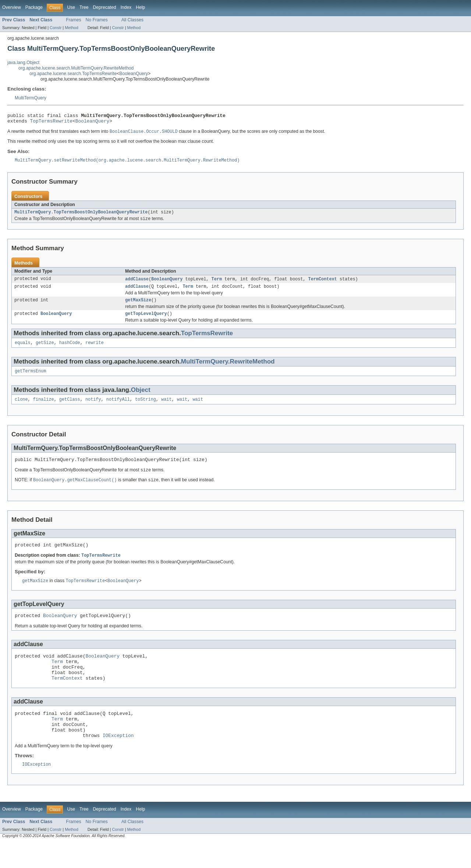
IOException (118, 760)
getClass (70, 408)
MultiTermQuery (31, 98)
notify (93, 408)
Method (71, 28)
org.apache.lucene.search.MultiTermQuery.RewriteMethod (76, 68)
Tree (84, 7)
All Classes (132, 20)
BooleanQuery (134, 74)
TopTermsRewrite (51, 123)
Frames (73, 20)
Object (141, 398)
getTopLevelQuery (146, 320)
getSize (45, 350)
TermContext (322, 284)
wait (166, 408)
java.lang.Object (23, 63)
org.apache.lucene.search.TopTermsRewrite (73, 74)
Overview (12, 7)
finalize (44, 408)
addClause (137, 284)
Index (126, 7)
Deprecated (105, 7)
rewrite (95, 350)
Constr (56, 28)
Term (217, 284)
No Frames (97, 20)
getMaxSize (138, 306)
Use (71, 7)
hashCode (70, 350)
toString (146, 408)
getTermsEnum (30, 379)
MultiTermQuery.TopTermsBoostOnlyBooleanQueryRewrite (81, 216)
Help (140, 7)
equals (23, 350)
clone (21, 408)
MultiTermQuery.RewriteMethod (228, 369)
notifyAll (118, 408)
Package (34, 7)
